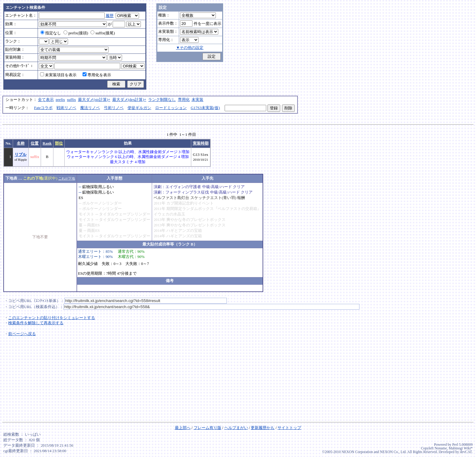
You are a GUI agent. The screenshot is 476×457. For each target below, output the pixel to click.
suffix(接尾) (103, 33)
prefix (61, 100)
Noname (441, 448)
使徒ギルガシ (139, 108)
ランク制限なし (162, 100)
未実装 (197, 100)
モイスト (87, 214)
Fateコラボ (43, 108)
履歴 (110, 16)
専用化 (184, 100)
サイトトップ (289, 428)
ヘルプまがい (236, 428)
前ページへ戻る (22, 334)
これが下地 (67, 178)
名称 (21, 143)
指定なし (51, 33)
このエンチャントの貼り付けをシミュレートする (52, 318)
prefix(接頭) (76, 33)
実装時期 (201, 143)
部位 (59, 143)
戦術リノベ (66, 108)
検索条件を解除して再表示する (36, 323)
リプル (20, 155)
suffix (72, 100)
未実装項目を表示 (58, 75)
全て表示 (46, 100)
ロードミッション (171, 108)
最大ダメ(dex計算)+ (129, 100)
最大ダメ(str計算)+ (94, 100)
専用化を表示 (97, 75)
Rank (47, 143)
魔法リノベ (90, 108)
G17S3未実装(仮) (205, 108)
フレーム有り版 (207, 428)
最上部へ (183, 428)
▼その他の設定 (190, 48)
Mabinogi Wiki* (461, 448)
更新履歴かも (263, 428)
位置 (35, 143)
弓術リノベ (114, 108)
